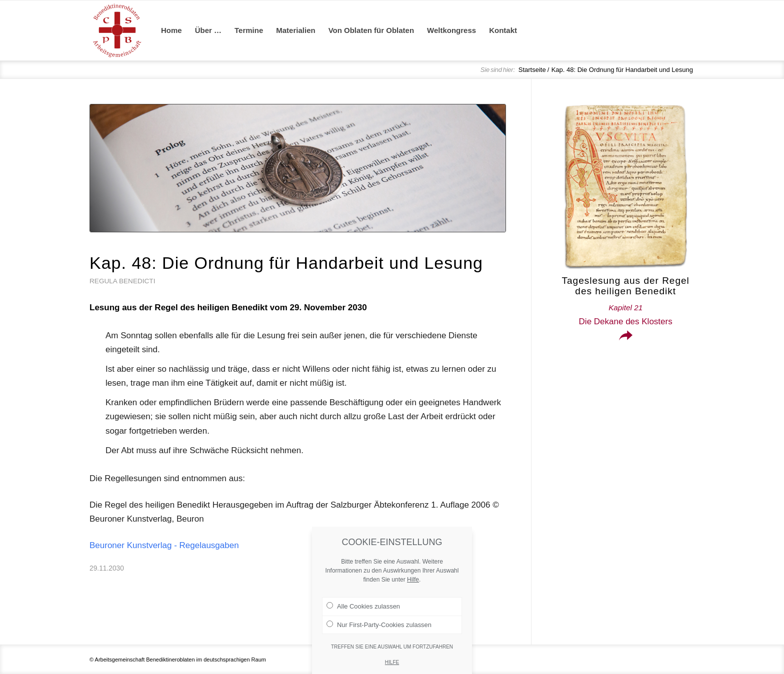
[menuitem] (171, 30)
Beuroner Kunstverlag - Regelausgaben (164, 545)
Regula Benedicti (122, 281)
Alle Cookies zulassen (363, 625)
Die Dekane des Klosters (626, 315)
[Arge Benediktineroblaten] (117, 30)
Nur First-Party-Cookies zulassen (379, 643)
